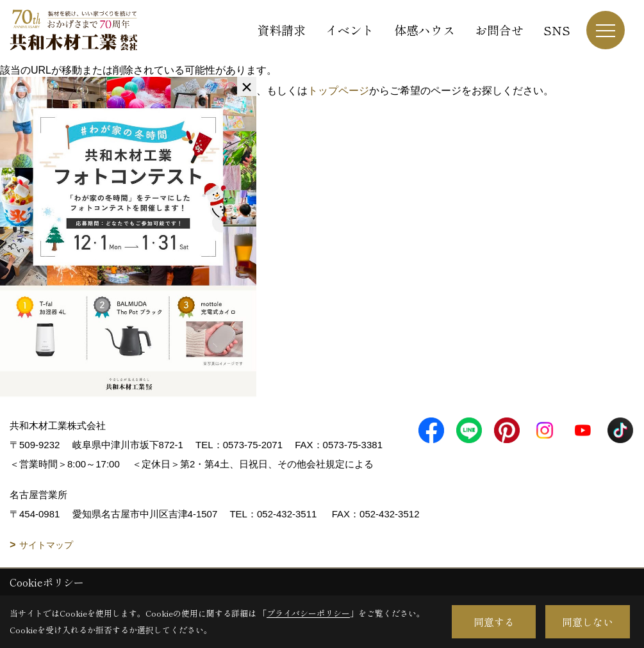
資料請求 (281, 30)
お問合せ (499, 30)
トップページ (338, 91)
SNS (557, 30)
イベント (350, 30)
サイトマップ (46, 545)
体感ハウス (425, 30)
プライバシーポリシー (308, 613)
